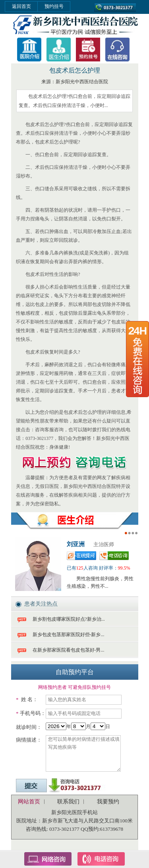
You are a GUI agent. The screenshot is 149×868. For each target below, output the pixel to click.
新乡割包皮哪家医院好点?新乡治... (69, 619)
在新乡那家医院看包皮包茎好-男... (69, 650)
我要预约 (108, 802)
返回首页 (21, 6)
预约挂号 (54, 6)
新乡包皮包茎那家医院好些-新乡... (69, 635)
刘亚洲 (76, 544)
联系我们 (68, 802)
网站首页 (29, 802)
